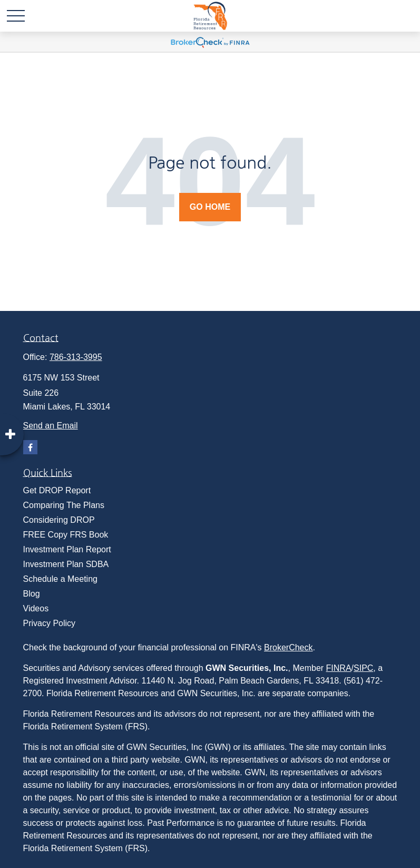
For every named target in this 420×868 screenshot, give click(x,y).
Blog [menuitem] (32, 594)
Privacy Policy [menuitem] (50, 623)
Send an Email (51, 426)
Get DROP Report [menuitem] (57, 490)
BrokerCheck (288, 647)
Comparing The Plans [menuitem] (64, 505)
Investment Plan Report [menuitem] (67, 549)
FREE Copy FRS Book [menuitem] (66, 535)
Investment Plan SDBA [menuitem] (66, 564)
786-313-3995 (76, 357)
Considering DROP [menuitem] (59, 520)
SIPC (363, 668)
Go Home (210, 207)
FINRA (339, 668)
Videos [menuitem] (36, 608)
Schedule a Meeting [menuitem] (60, 579)
